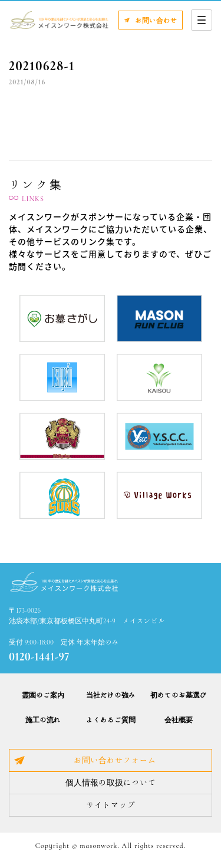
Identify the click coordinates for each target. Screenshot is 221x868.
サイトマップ (111, 805)
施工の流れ (43, 719)
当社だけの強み (111, 695)
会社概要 (179, 719)
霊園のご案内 (43, 695)
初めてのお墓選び (179, 695)
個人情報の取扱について (111, 782)
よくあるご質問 (111, 719)
